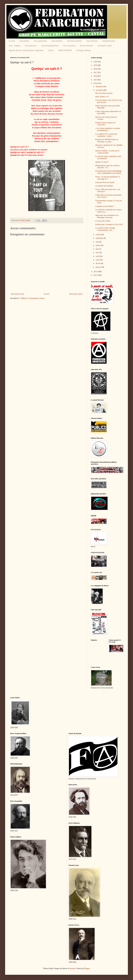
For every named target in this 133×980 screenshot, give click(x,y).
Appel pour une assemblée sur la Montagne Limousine (107, 216)
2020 (96, 62)
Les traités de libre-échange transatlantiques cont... (105, 229)
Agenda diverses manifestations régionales (26, 50)
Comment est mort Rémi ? (105, 206)
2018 (96, 69)
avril (98, 256)
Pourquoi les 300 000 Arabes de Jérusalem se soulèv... (107, 141)
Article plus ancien (76, 294)
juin (97, 249)
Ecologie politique (84, 50)
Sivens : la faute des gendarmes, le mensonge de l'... (108, 178)
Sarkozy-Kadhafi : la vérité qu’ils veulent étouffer (107, 152)
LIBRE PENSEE (65, 50)
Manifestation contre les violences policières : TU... (108, 167)
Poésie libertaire (87, 46)
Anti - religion (14, 46)
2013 (96, 272)
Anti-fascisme (92, 41)
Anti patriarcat (31, 46)
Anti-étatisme (57, 41)
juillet (98, 245)
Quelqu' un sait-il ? (102, 162)
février (98, 263)
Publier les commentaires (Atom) (32, 298)
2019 (96, 65)
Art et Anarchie (69, 46)
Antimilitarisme (109, 41)
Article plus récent (17, 294)
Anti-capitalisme (40, 41)
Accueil (12, 41)
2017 (96, 73)
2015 (96, 80)
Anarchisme (24, 41)
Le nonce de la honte (103, 221)
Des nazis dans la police (104, 93)
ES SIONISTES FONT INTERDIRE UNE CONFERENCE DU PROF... (109, 172)
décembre (99, 87)
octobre (99, 235)
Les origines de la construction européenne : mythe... (106, 135)
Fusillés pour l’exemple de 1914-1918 (109, 224)
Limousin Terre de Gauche (105, 182)
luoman (72, 968)
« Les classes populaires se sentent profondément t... (108, 129)
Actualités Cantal (105, 46)
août (97, 242)
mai (97, 253)
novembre (99, 90)
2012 (96, 275)
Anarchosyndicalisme (50, 46)
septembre (100, 238)
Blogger (87, 968)
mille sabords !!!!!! (102, 97)
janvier (98, 267)
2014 (96, 83)
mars (98, 260)
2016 (96, 76)
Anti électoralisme (74, 41)
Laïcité (51, 50)
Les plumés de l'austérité (104, 186)
